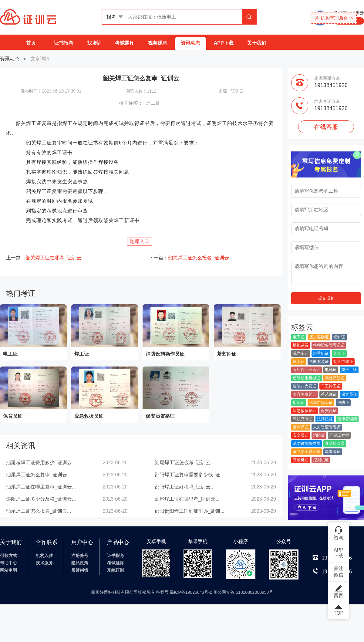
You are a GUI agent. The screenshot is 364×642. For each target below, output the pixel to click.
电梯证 (331, 370)
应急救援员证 (305, 411)
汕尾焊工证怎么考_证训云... (185, 463)
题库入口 (140, 241)
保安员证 (329, 411)
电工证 (299, 337)
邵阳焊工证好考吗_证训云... (185, 487)
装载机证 (301, 460)
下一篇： (189, 258)
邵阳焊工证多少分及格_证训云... (41, 499)
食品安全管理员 (307, 452)
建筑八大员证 (305, 386)
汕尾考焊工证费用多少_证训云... (41, 463)
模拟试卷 (301, 345)
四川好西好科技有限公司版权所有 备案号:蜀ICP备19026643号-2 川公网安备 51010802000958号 (182, 592)
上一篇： (44, 258)
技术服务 (44, 563)
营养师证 (301, 427)
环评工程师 (339, 435)
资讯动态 (190, 43)
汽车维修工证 (321, 402)
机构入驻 (44, 556)
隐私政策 (80, 563)
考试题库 (125, 43)
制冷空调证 (343, 362)
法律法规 (325, 419)
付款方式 (8, 556)
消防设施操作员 (307, 443)
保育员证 (349, 394)
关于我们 (257, 43)
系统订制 (116, 570)
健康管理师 (347, 419)
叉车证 (339, 353)
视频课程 (158, 43)
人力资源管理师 (327, 427)
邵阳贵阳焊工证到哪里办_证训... (190, 511)
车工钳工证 (331, 386)
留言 (339, 591)
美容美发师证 (305, 394)
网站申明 (8, 570)
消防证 (343, 402)
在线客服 (326, 127)
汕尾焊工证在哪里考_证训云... (187, 499)
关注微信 (339, 572)
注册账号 (80, 556)
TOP (339, 610)
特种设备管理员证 (329, 345)
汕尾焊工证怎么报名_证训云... (39, 511)
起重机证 (321, 353)
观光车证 (301, 353)
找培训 (94, 43)
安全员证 (301, 435)
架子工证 (349, 370)
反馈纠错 (80, 570)
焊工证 (153, 103)
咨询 (339, 533)
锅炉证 (339, 337)
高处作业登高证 (307, 370)
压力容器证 (319, 337)
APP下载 (224, 43)
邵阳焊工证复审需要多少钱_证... (190, 475)
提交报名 (326, 298)
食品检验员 (335, 443)
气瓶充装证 (319, 362)
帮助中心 (8, 563)
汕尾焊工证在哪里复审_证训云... (41, 487)
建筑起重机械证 (307, 378)
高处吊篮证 (335, 378)
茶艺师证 (329, 394)
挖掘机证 (321, 460)
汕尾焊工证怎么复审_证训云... (39, 475)
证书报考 (64, 43)
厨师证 (299, 402)
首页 (31, 43)
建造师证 (333, 452)
